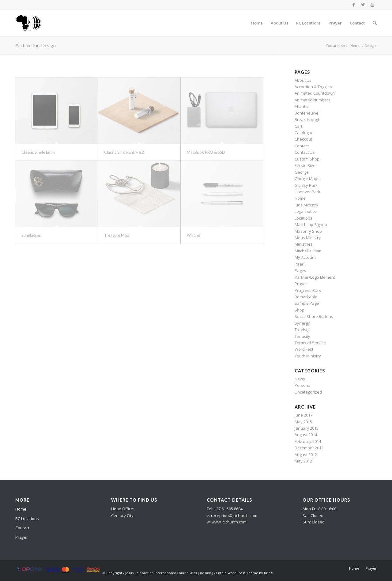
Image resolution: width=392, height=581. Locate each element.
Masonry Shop (308, 231)
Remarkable (306, 297)
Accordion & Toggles (313, 87)
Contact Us (305, 152)
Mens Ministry (308, 238)
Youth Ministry (308, 356)
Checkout (303, 139)
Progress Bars (308, 290)
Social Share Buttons (314, 316)
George (302, 172)
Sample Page (307, 303)
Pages (300, 270)
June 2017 (303, 415)
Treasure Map (117, 235)
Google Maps (307, 179)
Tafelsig (302, 330)
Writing (193, 235)
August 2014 (306, 435)
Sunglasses (31, 235)
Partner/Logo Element (315, 277)
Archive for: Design (36, 45)
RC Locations (27, 519)
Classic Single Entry (38, 152)
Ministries (304, 244)
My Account (305, 257)
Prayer (301, 284)
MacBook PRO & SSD (206, 152)
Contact (302, 146)
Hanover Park (307, 192)
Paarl (300, 264)
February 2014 (308, 441)
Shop (300, 310)
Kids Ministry (306, 205)
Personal (303, 385)
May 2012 (303, 461)
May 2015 (303, 422)
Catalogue (304, 133)
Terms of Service (310, 343)
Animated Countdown (315, 93)
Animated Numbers (313, 100)
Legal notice (306, 211)
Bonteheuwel (307, 113)
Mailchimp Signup (311, 224)
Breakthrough (307, 119)
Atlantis (302, 106)
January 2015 (307, 428)
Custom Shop (307, 159)
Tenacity (302, 336)
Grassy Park (306, 185)
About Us (303, 80)
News (300, 379)
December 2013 (309, 448)
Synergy (302, 323)
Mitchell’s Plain (308, 251)
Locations (303, 218)
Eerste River (306, 165)
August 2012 (306, 455)
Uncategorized (308, 392)
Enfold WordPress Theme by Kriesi (245, 573)
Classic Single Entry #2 (124, 152)
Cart (298, 126)
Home (355, 45)
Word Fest (304, 349)
